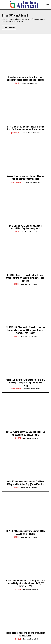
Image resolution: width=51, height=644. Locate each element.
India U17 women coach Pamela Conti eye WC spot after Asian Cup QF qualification (25, 483)
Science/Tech (17, 133)
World (17, 83)
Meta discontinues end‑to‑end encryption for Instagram (25, 634)
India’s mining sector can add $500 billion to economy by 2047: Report (25, 433)
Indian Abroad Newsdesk (29, 83)
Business (17, 438)
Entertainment (17, 182)
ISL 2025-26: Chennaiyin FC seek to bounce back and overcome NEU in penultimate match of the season (25, 330)
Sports (17, 284)
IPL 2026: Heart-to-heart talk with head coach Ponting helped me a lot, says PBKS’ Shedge (25, 278)
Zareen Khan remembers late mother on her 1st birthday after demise (25, 178)
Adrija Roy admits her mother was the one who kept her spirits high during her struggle (25, 383)
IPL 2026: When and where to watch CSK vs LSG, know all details (25, 532)
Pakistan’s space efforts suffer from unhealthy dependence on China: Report (25, 78)
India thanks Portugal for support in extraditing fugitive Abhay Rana (25, 227)
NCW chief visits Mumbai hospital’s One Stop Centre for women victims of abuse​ (25, 128)
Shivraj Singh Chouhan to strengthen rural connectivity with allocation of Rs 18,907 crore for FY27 (25, 583)
